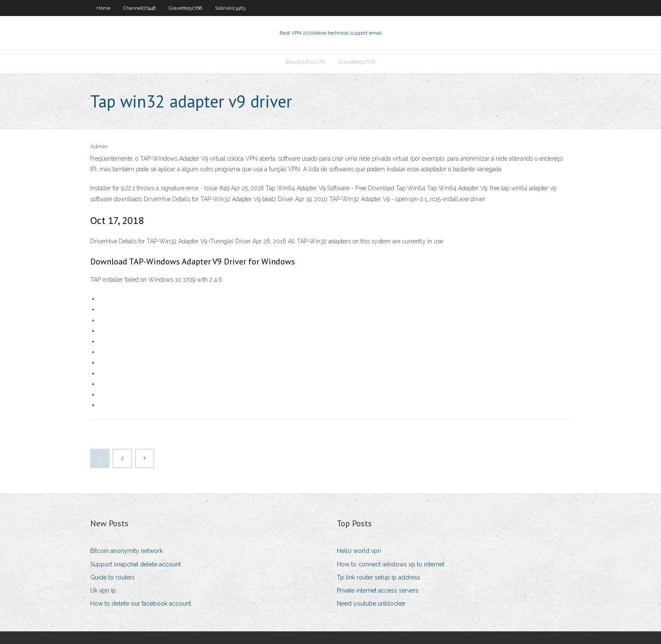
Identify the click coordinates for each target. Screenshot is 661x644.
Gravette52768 (185, 8)
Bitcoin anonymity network (126, 551)
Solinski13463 (230, 8)
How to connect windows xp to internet (391, 564)
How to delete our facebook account (141, 604)
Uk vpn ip (103, 590)
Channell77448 (140, 8)
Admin (99, 147)
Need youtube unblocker (371, 604)
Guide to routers (113, 577)
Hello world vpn (359, 551)
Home (103, 8)
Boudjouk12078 (305, 62)
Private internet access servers (378, 590)
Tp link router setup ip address (379, 577)
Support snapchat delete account (136, 564)
